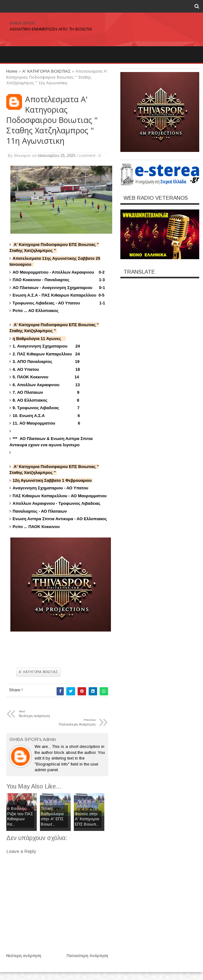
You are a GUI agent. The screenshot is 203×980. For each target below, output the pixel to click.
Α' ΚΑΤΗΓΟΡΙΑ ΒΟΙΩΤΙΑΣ (38, 672)
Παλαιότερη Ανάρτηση (87, 956)
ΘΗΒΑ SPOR (22, 23)
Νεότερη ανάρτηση (24, 956)
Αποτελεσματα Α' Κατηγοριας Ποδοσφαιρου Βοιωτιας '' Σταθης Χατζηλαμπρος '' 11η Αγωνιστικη (52, 120)
